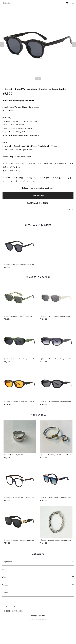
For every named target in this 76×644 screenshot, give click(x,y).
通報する (70, 209)
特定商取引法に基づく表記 (14, 611)
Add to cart (38, 195)
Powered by (38, 620)
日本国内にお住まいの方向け (38, 203)
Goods (5, 593)
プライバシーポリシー (12, 607)
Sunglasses (7, 562)
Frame (5, 569)
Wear (4, 577)
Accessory (7, 585)
